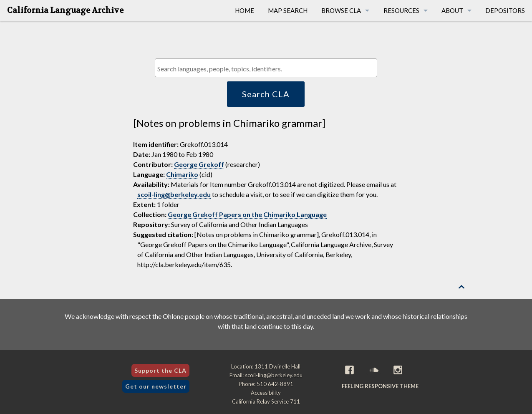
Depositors (505, 10)
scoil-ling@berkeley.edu (174, 194)
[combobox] (266, 68)
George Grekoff (199, 164)
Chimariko (182, 174)
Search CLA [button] (266, 94)
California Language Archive (65, 10)
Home (245, 10)
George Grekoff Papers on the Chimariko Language (247, 214)
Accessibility (266, 393)
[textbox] (268, 69)
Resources (401, 10)
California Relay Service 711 (266, 401)
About (452, 10)
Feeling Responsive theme (380, 386)
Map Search (288, 10)
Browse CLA (341, 10)
